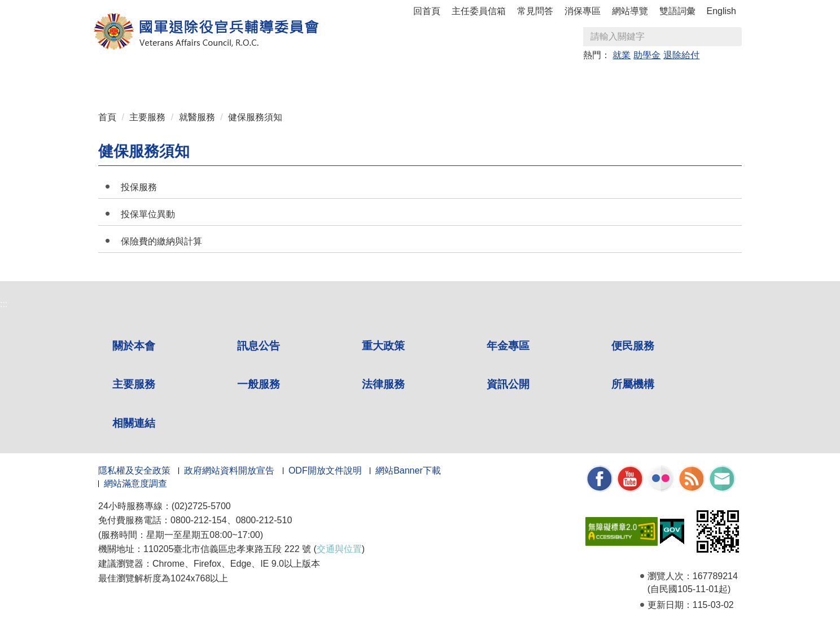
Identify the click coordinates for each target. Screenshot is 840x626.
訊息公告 (203, 80)
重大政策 (257, 80)
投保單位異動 (148, 214)
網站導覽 (630, 11)
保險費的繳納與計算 (161, 241)
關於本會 (149, 80)
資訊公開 (583, 80)
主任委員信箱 (479, 11)
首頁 (107, 117)
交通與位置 (339, 549)
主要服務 (420, 80)
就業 (622, 55)
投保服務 (139, 187)
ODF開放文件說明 (325, 470)
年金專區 (312, 80)
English (721, 11)
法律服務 (528, 80)
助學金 (647, 55)
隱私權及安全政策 (134, 470)
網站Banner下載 (408, 470)
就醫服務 (197, 117)
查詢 (733, 37)
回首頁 (427, 11)
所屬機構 (637, 80)
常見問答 (535, 11)
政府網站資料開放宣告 (229, 470)
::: (102, 75)
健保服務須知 (255, 117)
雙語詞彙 (677, 11)
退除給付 (681, 55)
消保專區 (583, 11)
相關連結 (691, 80)
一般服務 (474, 80)
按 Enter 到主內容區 (51, 8)
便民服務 (366, 80)
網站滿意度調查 (135, 483)
